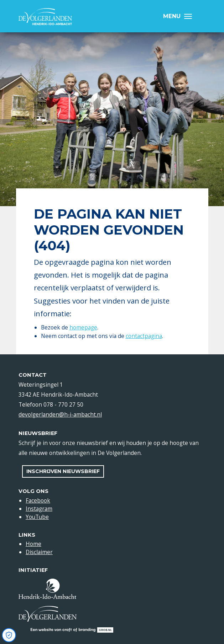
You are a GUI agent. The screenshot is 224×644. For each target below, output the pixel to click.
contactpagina (144, 336)
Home (33, 544)
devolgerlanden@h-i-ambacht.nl (60, 414)
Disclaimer (39, 552)
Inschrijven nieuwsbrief (63, 471)
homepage (83, 327)
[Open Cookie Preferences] (9, 635)
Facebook (38, 500)
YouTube (37, 517)
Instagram (39, 509)
